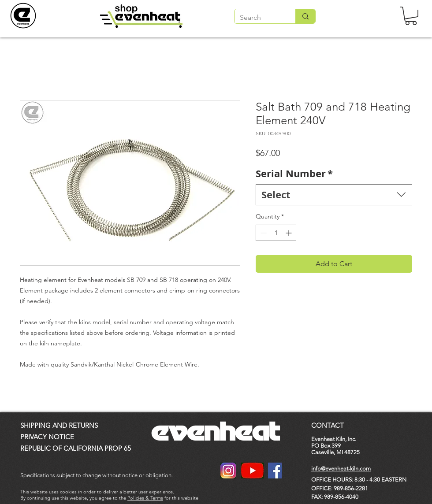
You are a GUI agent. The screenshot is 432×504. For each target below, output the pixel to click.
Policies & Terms (145, 498)
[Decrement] (263, 233)
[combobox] (334, 195)
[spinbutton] (276, 233)
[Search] (258, 18)
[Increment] (289, 233)
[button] (411, 16)
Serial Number (294, 174)
